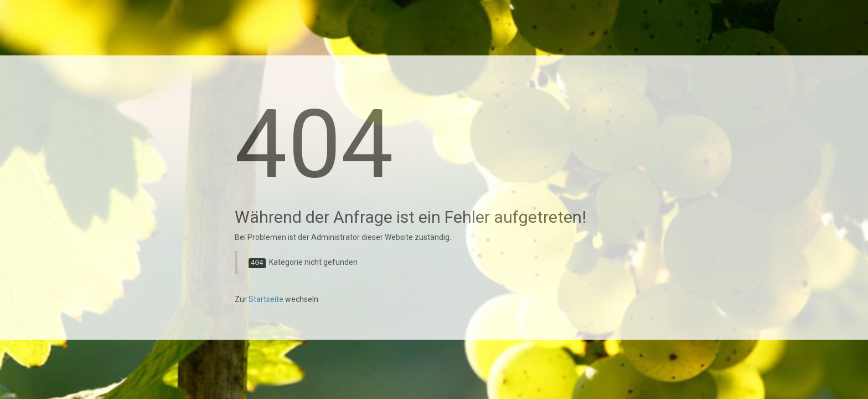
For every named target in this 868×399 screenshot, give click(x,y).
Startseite (266, 299)
